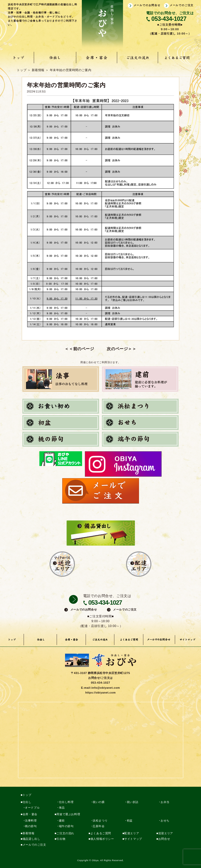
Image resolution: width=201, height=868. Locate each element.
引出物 (61, 839)
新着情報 (28, 833)
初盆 (130, 821)
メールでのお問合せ (147, 5)
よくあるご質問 (178, 58)
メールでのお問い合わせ (159, 640)
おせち (165, 821)
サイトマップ (188, 640)
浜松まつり (100, 821)
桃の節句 (31, 826)
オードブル (32, 808)
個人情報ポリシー (102, 839)
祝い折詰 (133, 802)
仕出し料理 (66, 802)
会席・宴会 (97, 58)
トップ (19, 58)
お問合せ (164, 839)
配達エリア (132, 833)
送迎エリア (166, 833)
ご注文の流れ (137, 58)
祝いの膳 (99, 802)
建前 (62, 821)
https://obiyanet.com (101, 693)
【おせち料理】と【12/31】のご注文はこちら (140, 349)
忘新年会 (99, 826)
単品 (62, 808)
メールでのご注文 (182, 5)
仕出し (55, 58)
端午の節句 (66, 826)
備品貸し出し (32, 839)
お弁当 (165, 802)
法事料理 (31, 821)
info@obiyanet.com (106, 688)
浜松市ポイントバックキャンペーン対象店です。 (61, 349)
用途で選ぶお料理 (68, 814)
